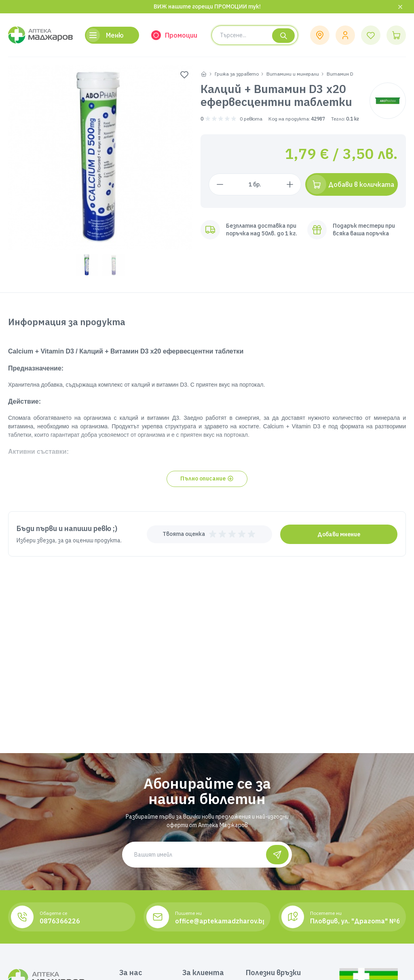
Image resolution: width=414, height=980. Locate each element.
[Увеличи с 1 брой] (290, 184)
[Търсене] (283, 36)
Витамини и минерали (293, 74)
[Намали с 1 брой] (220, 184)
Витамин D (340, 74)
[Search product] (255, 35)
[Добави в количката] (352, 184)
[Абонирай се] (277, 855)
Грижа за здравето (237, 74)
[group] (100, 157)
